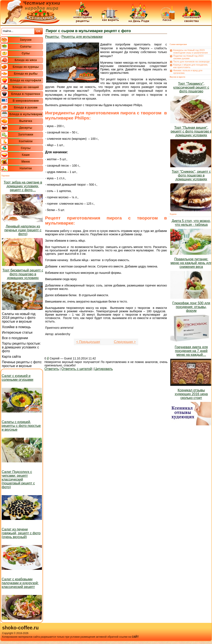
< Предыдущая (88, 342)
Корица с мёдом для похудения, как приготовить (191, 66)
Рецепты (52, 37)
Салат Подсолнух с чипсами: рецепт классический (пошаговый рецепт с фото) (18, 479)
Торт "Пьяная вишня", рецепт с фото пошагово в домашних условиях (191, 131)
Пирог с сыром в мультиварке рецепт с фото (88, 31)
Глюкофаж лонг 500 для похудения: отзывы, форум (191, 307)
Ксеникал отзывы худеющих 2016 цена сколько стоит (191, 394)
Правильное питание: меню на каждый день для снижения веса (191, 263)
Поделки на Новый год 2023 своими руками (188, 57)
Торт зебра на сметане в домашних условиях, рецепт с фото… (23, 186)
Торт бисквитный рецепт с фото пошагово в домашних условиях (23, 274)
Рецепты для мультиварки (82, 37)
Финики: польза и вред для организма (188, 72)
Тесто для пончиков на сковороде (191, 62)
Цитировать (103, 369)
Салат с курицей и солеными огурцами (17, 378)
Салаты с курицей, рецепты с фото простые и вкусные (21, 426)
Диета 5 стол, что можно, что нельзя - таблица (191, 223)
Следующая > (125, 342)
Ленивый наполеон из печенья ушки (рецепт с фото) (23, 230)
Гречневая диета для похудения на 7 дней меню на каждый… (191, 351)
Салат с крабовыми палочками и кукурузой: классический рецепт (20, 583)
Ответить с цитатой (77, 369)
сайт (135, 636)
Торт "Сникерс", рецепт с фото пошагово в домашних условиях (191, 175)
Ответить (52, 369)
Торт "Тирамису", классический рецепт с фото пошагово (191, 87)
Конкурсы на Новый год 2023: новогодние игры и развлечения (191, 51)
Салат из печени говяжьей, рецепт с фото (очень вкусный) (21, 533)
